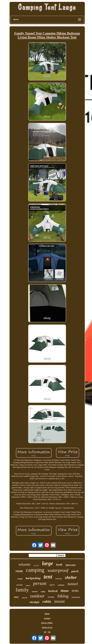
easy (16, 597)
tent (48, 577)
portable (36, 566)
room (19, 571)
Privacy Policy (47, 623)
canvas (59, 579)
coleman (61, 585)
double (20, 585)
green (28, 585)
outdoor (37, 596)
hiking (63, 596)
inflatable (25, 565)
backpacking (33, 578)
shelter (71, 577)
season (35, 591)
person (40, 583)
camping (35, 570)
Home (47, 614)
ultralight (34, 602)
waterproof (58, 570)
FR (49, 632)
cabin (47, 601)
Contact (47, 618)
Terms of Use (47, 627)
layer (52, 585)
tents (75, 591)
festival (53, 591)
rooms (51, 597)
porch (75, 571)
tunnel (73, 584)
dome (65, 591)
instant (60, 601)
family (22, 590)
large (48, 563)
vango (20, 579)
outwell (24, 598)
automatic (76, 597)
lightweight (71, 565)
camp (43, 591)
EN (45, 632)
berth (59, 565)
